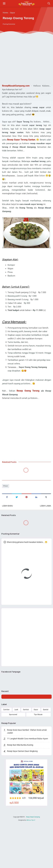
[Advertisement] (26, 56)
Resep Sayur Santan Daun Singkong (23, 789)
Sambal (26, 747)
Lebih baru (7, 541)
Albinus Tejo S (31, 858)
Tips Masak (38, 752)
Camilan (6, 747)
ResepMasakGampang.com (16, 86)
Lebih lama (45, 541)
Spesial (46, 747)
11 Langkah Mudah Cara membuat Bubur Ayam (28, 776)
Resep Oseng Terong (29, 425)
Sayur (6, 521)
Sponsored (13, 752)
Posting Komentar (10, 24)
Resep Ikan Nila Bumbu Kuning (20, 783)
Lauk (16, 747)
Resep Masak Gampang (33, 855)
